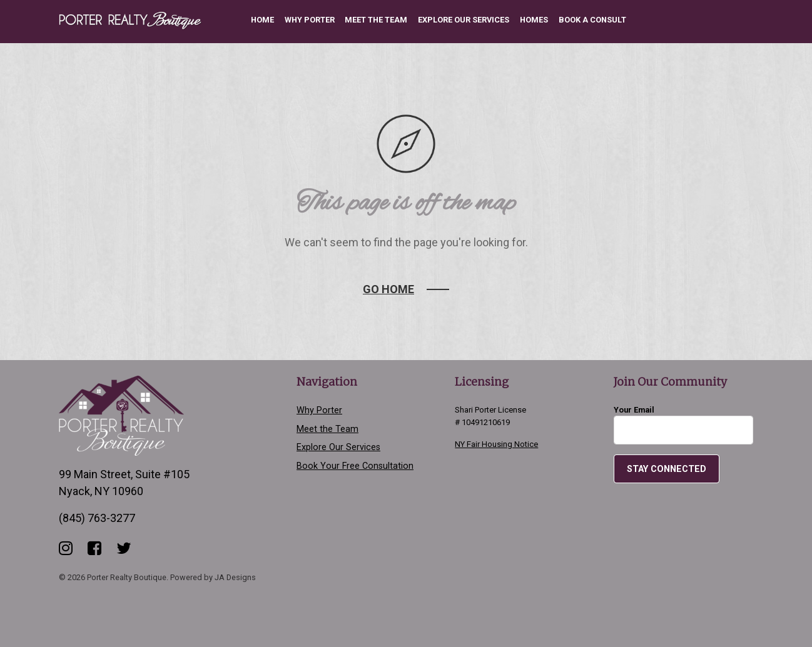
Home (262, 20)
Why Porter (310, 20)
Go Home (388, 289)
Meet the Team (376, 20)
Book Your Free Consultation (355, 466)
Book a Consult (592, 20)
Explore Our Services (464, 20)
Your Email (683, 425)
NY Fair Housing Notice (496, 444)
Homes (534, 20)
